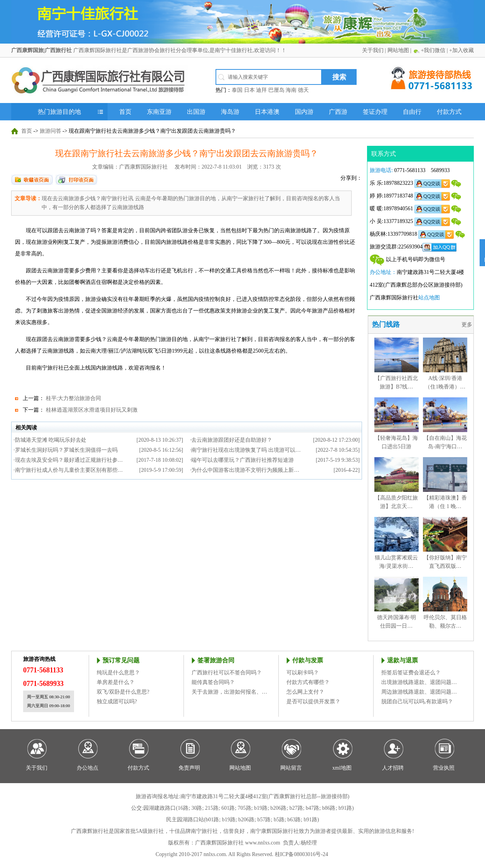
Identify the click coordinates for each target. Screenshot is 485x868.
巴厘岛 (276, 90)
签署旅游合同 (216, 660)
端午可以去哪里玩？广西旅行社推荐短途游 (242, 460)
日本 (249, 90)
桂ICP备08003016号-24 (301, 854)
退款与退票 (402, 660)
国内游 (304, 112)
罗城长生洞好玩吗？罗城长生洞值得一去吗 (66, 450)
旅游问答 (51, 131)
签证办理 (375, 112)
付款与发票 (308, 660)
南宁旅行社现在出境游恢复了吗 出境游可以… (246, 450)
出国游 (196, 112)
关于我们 (373, 50)
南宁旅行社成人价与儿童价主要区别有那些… (69, 470)
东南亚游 (159, 112)
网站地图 (398, 50)
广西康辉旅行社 (90, 831)
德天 (303, 90)
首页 (125, 112)
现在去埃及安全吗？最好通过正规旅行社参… (69, 460)
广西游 (338, 112)
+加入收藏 (461, 50)
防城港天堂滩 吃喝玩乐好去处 (51, 440)
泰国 (237, 90)
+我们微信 (433, 50)
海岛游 (230, 112)
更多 (468, 325)
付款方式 (449, 112)
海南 (291, 90)
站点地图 (429, 298)
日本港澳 (267, 112)
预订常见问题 (121, 660)
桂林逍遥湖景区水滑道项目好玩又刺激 (92, 410)
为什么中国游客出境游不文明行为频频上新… (245, 470)
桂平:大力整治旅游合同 (74, 398)
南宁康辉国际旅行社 (274, 831)
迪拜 (261, 90)
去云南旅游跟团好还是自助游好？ (232, 440)
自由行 (412, 112)
